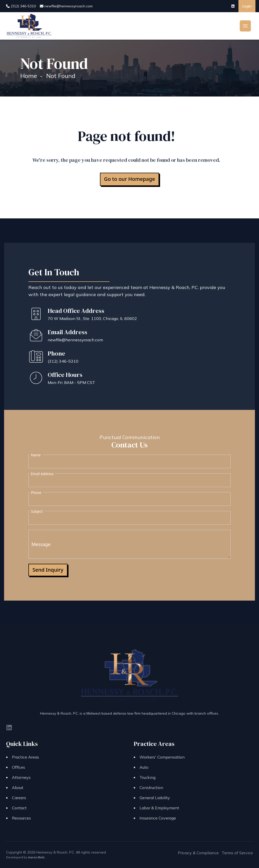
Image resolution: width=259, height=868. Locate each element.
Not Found (61, 76)
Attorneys (21, 777)
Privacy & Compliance (198, 853)
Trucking (148, 777)
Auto (144, 767)
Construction (151, 787)
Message (41, 544)
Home (29, 76)
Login (247, 6)
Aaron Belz (36, 857)
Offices (19, 767)
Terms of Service (237, 853)
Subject (37, 511)
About (18, 787)
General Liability (155, 798)
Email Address (42, 474)
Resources (21, 818)
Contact (19, 808)
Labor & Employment (159, 808)
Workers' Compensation (162, 757)
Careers (19, 798)
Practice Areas (25, 757)
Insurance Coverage (158, 818)
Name (36, 455)
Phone (36, 493)
